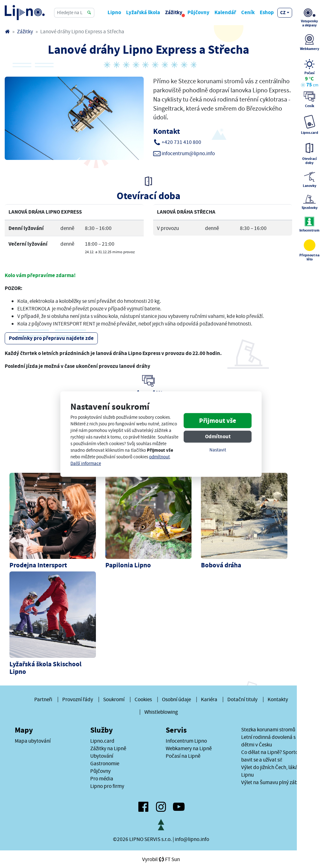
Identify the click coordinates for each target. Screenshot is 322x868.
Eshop (267, 12)
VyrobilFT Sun (161, 859)
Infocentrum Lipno (186, 741)
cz (283, 13)
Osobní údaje (176, 699)
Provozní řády (78, 699)
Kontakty (278, 699)
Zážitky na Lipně (108, 748)
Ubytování (102, 756)
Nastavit (218, 450)
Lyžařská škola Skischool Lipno (45, 668)
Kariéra (209, 699)
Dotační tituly (242, 699)
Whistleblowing (161, 712)
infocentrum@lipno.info (188, 153)
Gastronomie (105, 763)
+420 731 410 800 (181, 142)
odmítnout (159, 457)
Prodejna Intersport (38, 565)
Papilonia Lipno (128, 565)
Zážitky (174, 12)
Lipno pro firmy (107, 786)
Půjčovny (198, 12)
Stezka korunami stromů (268, 729)
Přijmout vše (218, 421)
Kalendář (225, 12)
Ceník (248, 12)
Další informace (86, 464)
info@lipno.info (192, 839)
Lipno (114, 12)
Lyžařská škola (143, 12)
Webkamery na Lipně (189, 748)
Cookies (143, 699)
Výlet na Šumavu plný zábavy (273, 782)
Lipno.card (102, 741)
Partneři (43, 699)
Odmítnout (218, 437)
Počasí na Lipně (183, 756)
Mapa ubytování (33, 741)
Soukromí (114, 699)
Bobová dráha (221, 565)
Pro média (102, 778)
